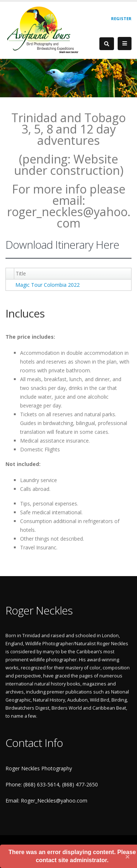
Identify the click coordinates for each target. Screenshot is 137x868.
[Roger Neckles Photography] (43, 29)
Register (121, 18)
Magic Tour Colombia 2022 (47, 285)
